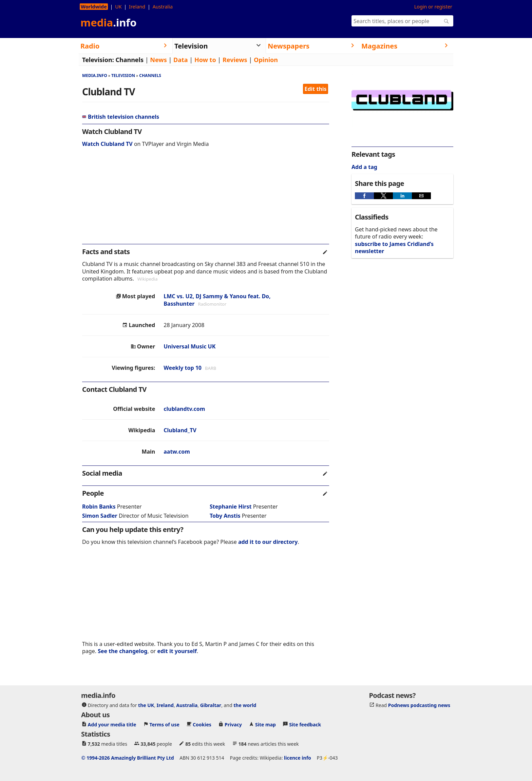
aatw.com (177, 452)
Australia (163, 7)
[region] (206, 200)
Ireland (137, 7)
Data (181, 60)
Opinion (266, 60)
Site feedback (305, 724)
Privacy (233, 724)
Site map (265, 724)
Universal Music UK (189, 346)
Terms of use (165, 724)
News (158, 60)
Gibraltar (211, 705)
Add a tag (364, 167)
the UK (146, 705)
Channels (129, 60)
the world (245, 705)
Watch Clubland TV (107, 144)
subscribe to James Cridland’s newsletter (394, 247)
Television (123, 75)
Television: (98, 60)
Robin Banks (99, 507)
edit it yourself (177, 651)
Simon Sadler (100, 516)
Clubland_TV (180, 430)
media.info (95, 75)
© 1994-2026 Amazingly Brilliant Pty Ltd (128, 757)
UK (118, 7)
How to (205, 60)
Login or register (433, 7)
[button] (364, 196)
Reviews (235, 60)
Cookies (202, 724)
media (109, 22)
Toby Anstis (225, 516)
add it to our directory (268, 542)
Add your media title (112, 724)
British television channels (121, 117)
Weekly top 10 (183, 368)
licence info (298, 757)
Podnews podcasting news (419, 705)
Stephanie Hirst (231, 507)
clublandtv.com (184, 409)
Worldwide (94, 7)
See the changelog (122, 651)
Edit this (316, 89)
